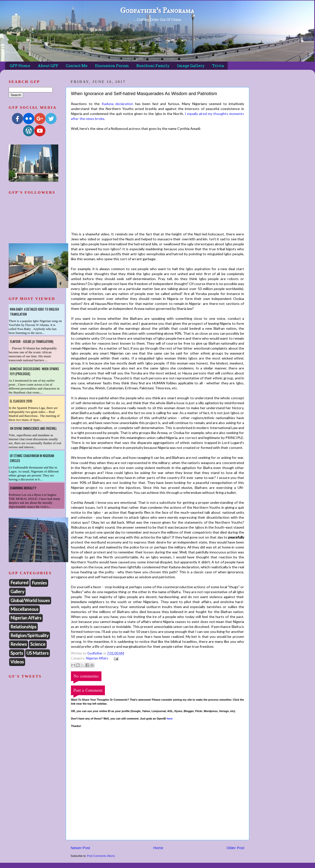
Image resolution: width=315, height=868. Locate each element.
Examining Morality (23, 488)
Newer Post (80, 848)
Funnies (39, 583)
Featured (19, 582)
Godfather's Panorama (157, 10)
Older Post (236, 848)
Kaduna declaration (118, 104)
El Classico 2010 (21, 401)
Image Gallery (191, 66)
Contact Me (77, 66)
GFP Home (20, 66)
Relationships (23, 627)
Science (38, 644)
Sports (17, 653)
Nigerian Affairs (97, 658)
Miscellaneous (24, 609)
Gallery (17, 591)
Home (158, 848)
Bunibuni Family (153, 66)
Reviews (19, 644)
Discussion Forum (112, 66)
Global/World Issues (30, 600)
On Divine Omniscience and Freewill (33, 428)
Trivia (218, 66)
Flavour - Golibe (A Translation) (32, 341)
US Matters (38, 653)
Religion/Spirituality (30, 635)
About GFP (48, 66)
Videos (17, 662)
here (170, 719)
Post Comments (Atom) (101, 856)
